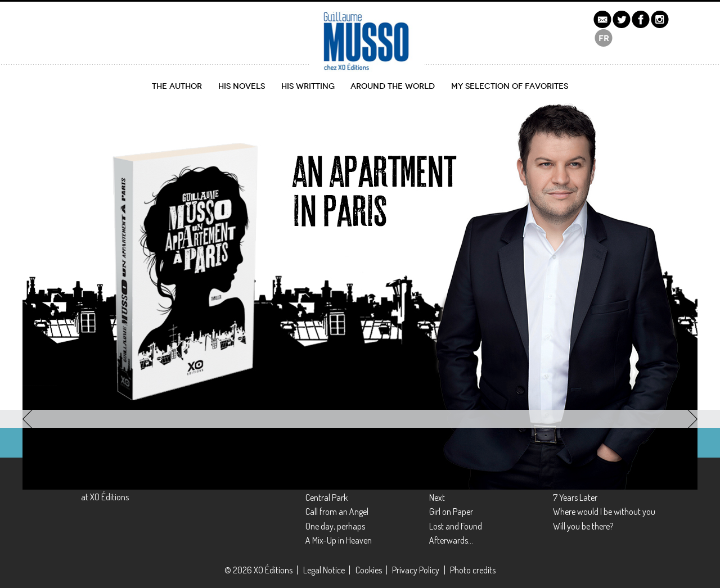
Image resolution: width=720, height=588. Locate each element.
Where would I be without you (604, 512)
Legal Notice (324, 570)
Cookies (369, 570)
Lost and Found (456, 526)
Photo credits (473, 570)
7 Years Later (575, 497)
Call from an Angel (337, 512)
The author (177, 86)
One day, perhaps (335, 526)
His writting (308, 86)
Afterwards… (451, 540)
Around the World (393, 86)
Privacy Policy (416, 570)
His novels (242, 86)
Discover (67, 355)
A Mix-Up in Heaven (339, 540)
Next (437, 497)
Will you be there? (583, 526)
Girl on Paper (451, 512)
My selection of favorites (510, 86)
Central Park (327, 497)
